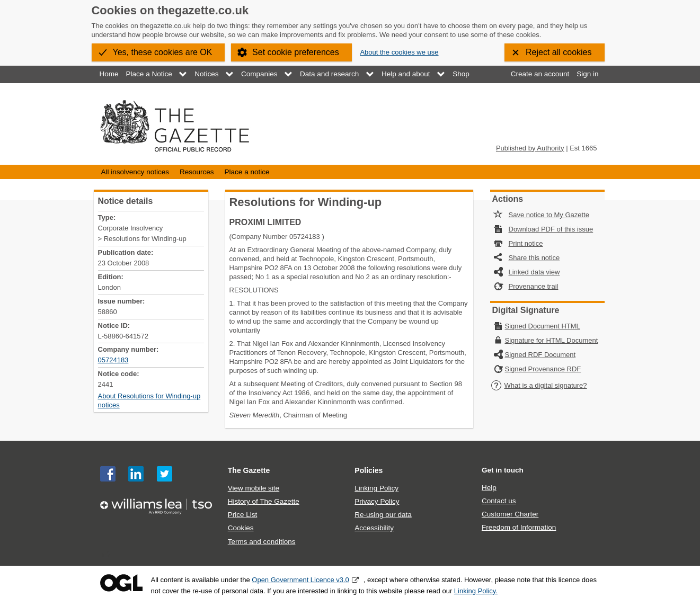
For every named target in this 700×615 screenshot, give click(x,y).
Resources (197, 172)
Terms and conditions (262, 542)
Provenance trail (534, 286)
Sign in (587, 74)
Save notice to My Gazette (549, 215)
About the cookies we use (399, 52)
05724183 (113, 360)
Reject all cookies (559, 52)
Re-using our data (383, 515)
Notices (206, 74)
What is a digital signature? (539, 385)
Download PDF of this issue (551, 229)
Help (489, 488)
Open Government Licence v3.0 (300, 580)
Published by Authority (530, 148)
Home (109, 74)
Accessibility (374, 528)
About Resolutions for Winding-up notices (149, 400)
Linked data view (534, 272)
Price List (243, 515)
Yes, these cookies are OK (163, 52)
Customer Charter (510, 514)
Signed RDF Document (540, 355)
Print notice (526, 243)
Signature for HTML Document (552, 340)
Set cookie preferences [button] (296, 52)
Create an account (540, 74)
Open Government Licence (121, 583)
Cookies (241, 528)
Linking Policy (376, 488)
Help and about (406, 74)
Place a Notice (149, 74)
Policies (369, 470)
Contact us (499, 501)
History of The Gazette (264, 501)
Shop (461, 74)
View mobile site (254, 488)
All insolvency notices (135, 172)
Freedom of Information (519, 527)
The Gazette (249, 470)
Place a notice (247, 172)
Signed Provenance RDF (543, 369)
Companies (259, 74)
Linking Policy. (476, 591)
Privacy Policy (377, 501)
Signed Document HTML (543, 326)
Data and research (329, 74)
